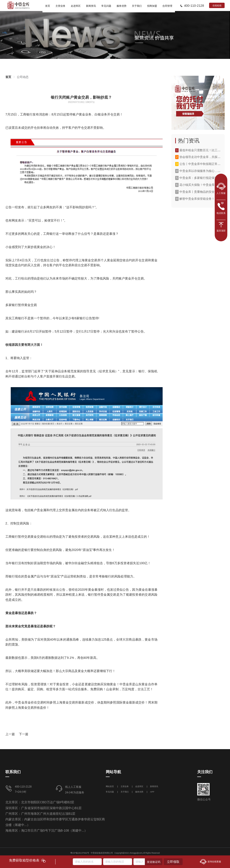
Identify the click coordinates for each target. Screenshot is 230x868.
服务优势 (139, 792)
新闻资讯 (154, 786)
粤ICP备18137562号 (80, 853)
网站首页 (110, 786)
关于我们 (125, 792)
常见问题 (110, 792)
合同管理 (167, 6)
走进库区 (140, 786)
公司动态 (23, 77)
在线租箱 (217, 6)
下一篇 (24, 734)
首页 (8, 77)
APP (152, 792)
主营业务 (125, 786)
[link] (8, 77)
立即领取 (173, 862)
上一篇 (10, 734)
